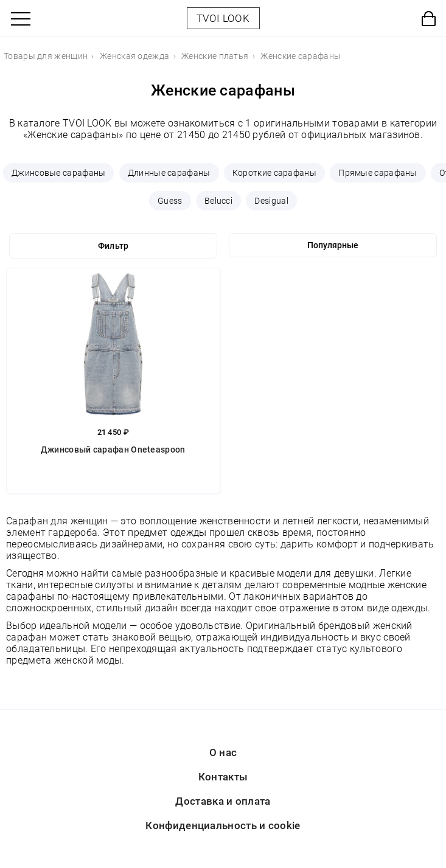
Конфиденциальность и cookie (223, 825)
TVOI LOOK (223, 18)
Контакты (223, 777)
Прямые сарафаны (378, 173)
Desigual (271, 201)
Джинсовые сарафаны (58, 173)
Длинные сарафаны (169, 173)
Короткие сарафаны (274, 173)
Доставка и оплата (223, 801)
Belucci (218, 201)
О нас (223, 752)
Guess (170, 201)
